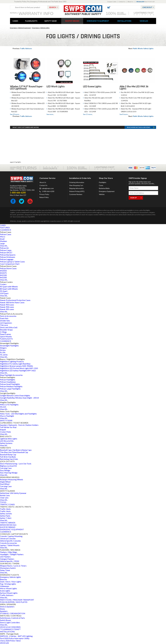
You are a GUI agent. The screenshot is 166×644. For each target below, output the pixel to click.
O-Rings (3, 332)
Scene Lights (5, 591)
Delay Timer (5, 570)
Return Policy (44, 197)
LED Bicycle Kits (7, 441)
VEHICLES (144, 21)
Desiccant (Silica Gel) (9, 327)
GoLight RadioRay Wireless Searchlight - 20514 (19, 398)
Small (2, 239)
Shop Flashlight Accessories (11, 375)
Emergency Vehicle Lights (41, 28)
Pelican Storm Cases (8, 268)
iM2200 (3, 277)
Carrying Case (6, 468)
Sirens (2, 609)
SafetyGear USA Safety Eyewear (13, 493)
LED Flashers (5, 557)
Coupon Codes (112, 2)
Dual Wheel (5, 484)
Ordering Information (77, 182)
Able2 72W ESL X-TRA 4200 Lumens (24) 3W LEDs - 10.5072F (100, 94)
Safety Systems (6, 443)
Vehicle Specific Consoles (10, 541)
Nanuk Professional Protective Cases (15, 300)
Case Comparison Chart (10, 264)
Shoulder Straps (6, 330)
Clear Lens (4, 498)
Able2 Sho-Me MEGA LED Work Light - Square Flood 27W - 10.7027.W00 (64, 99)
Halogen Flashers (7, 559)
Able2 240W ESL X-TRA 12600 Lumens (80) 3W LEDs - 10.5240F (101, 110)
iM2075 (3, 273)
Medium (3, 241)
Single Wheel (5, 482)
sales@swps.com (48, 188)
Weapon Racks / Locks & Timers (13, 566)
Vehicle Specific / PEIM (10, 561)
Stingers (3, 348)
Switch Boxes (5, 620)
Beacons (4, 579)
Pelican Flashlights (8, 380)
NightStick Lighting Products (12, 361)
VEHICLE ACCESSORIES (10, 627)
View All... (4, 246)
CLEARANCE (6, 230)
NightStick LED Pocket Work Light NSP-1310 (19, 368)
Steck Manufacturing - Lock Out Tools (16, 464)
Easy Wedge (5, 470)
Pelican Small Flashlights (10, 384)
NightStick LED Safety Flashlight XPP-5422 (18, 371)
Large (2, 243)
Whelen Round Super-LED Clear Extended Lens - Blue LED (28, 99)
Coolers (3, 284)
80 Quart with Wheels (9, 289)
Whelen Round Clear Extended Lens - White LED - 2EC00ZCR (28, 105)
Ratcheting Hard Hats (9, 459)
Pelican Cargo (6, 250)
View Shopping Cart (76, 185)
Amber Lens (5, 495)
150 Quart (4, 293)
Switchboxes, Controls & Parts (12, 618)
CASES (15, 21)
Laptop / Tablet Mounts (10, 545)
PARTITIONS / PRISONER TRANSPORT (17, 600)
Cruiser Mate (5, 432)
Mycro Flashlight (7, 416)
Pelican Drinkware (8, 257)
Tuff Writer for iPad (8, 427)
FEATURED (5, 228)
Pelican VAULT (6, 252)
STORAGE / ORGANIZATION (13, 613)
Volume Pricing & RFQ (77, 191)
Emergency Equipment (107, 191)
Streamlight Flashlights (9, 346)
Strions (3, 350)
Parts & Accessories (8, 316)
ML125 (3, 407)
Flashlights (103, 182)
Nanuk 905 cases (7, 309)
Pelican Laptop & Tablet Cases (12, 262)
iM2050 (3, 271)
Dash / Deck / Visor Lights (11, 582)
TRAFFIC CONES (7, 504)
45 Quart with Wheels (9, 287)
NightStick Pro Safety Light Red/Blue (15, 364)
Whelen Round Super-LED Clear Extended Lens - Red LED (28, 110)
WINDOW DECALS (8, 525)
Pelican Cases (6, 234)
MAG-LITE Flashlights (9, 405)
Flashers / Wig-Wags (9, 552)
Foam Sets (4, 318)
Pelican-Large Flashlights (10, 389)
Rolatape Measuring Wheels (12, 479)
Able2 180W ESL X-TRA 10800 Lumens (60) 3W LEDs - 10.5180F (101, 105)
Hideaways (5, 586)
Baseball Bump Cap (8, 454)
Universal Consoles (8, 538)
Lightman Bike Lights (9, 439)
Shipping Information (76, 188)
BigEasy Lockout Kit (8, 466)
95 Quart (4, 291)
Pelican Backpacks (8, 255)
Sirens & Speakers (7, 607)
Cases (101, 185)
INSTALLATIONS (124, 21)
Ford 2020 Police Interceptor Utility (15, 638)
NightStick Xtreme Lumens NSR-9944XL (17, 366)
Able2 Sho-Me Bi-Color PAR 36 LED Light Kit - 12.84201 (137, 99)
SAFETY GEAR (50, 21)
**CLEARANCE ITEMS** (10, 629)
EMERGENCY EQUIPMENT (98, 21)
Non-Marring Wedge (9, 473)
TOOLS (3, 502)
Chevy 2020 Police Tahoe (10, 641)
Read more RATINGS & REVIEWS (138, 127)
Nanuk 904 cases (7, 307)
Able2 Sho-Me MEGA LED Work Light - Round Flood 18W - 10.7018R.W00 (64, 110)
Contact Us (122, 2)
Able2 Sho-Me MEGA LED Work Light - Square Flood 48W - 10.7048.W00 (64, 105)
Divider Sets (5, 321)
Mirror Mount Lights (8, 588)
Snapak (3, 430)
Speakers (4, 611)
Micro (3, 237)
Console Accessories (8, 543)
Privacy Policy (44, 194)
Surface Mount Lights (9, 593)
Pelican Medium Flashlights (11, 386)
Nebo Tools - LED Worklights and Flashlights (18, 414)
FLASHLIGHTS (31, 21)
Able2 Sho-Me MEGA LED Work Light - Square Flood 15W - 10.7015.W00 (64, 94)
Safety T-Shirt (6, 518)
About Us (130, 2)
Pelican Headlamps (8, 382)
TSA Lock (4, 325)
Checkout (147, 7)
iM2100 (3, 275)
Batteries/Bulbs (104, 188)
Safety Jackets (6, 513)
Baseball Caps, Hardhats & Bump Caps (16, 450)
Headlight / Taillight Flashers (12, 554)
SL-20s (3, 352)
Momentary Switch (8, 568)
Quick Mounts (6, 336)
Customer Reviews (76, 194)
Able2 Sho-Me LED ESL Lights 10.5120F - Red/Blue (99, 99)
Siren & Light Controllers (10, 622)
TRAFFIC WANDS (8, 523)
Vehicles (102, 194)
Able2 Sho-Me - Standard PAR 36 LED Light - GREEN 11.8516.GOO (136, 110)
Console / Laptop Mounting (11, 536)
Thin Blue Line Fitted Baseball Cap (14, 452)
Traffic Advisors (22, 49)
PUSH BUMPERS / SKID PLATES (14, 602)
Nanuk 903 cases (7, 305)
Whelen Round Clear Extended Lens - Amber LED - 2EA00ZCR (28, 94)
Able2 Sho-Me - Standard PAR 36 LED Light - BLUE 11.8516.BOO (136, 105)
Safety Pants (5, 516)
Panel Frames (5, 334)
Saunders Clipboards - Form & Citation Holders (19, 425)
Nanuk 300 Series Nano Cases (12, 302)
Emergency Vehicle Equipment (20, 28)
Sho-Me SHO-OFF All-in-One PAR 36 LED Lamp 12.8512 (137, 94)
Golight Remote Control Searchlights (15, 395)
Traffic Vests (5, 509)
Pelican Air (4, 248)
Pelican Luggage (7, 259)
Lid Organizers (6, 323)
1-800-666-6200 (48, 191)
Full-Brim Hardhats (8, 457)
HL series (4, 355)
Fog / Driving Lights (8, 584)
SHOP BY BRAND (72, 21)
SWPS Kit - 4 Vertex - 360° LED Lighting (16, 636)
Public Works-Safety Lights (141, 49)
